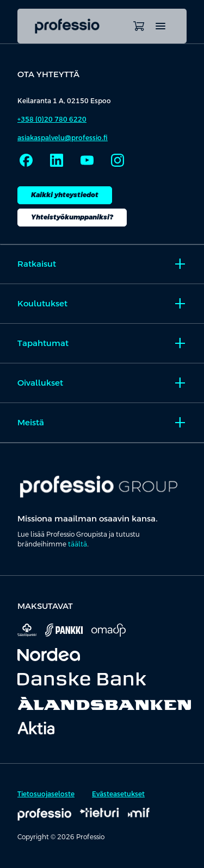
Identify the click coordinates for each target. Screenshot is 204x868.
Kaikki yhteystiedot (65, 195)
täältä (78, 544)
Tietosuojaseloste (46, 794)
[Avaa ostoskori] (139, 26)
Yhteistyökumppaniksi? (72, 217)
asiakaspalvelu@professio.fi (63, 138)
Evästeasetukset (118, 794)
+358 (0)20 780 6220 (52, 119)
